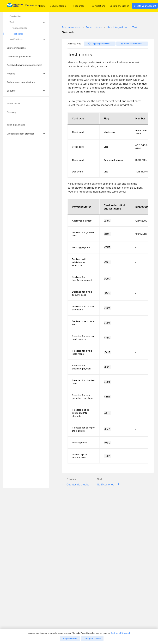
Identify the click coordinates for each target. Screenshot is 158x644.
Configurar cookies (92, 639)
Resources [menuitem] (80, 6)
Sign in (125, 6)
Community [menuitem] (117, 6)
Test (135, 27)
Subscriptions (94, 27)
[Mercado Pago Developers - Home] (23, 6)
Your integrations (117, 27)
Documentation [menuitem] (59, 6)
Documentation (71, 27)
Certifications (99, 6)
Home (42, 6)
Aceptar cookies (70, 639)
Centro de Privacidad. (120, 633)
